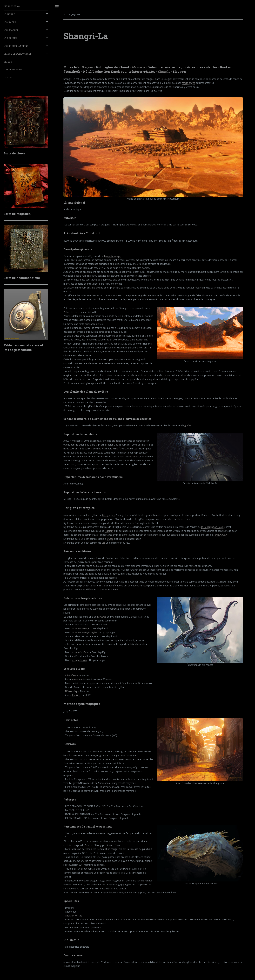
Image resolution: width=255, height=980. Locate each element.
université (77, 679)
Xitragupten (72, 14)
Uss (103, 543)
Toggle (57, 7)
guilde (188, 425)
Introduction (12, 6)
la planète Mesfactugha (84, 632)
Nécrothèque (72, 691)
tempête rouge (112, 256)
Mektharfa (134, 456)
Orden (152, 67)
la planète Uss (80, 660)
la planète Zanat (81, 652)
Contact (9, 78)
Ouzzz (110, 539)
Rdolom (109, 531)
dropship (102, 617)
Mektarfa (138, 67)
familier (76, 695)
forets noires (188, 83)
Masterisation (13, 70)
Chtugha (164, 72)
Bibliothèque (72, 675)
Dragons (87, 67)
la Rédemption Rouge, (213, 527)
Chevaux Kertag (74, 915)
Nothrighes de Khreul (112, 67)
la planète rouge (81, 628)
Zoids (66, 312)
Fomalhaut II (220, 535)
